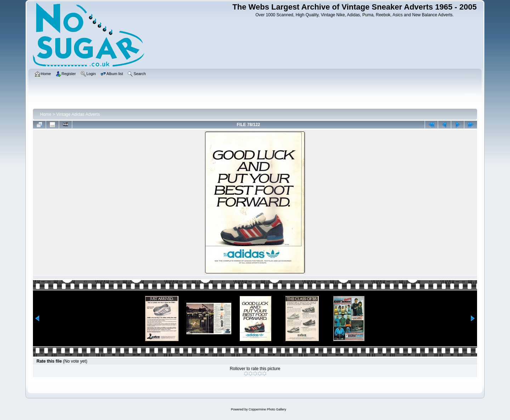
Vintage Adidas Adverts (78, 114)
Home (46, 114)
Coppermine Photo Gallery (267, 409)
